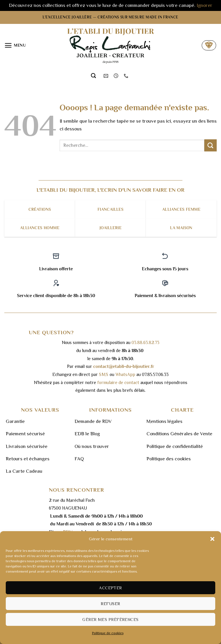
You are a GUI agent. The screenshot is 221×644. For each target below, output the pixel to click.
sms (104, 374)
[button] (212, 539)
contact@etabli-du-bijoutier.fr (124, 366)
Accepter (110, 588)
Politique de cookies (108, 633)
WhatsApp (125, 374)
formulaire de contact (118, 382)
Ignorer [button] (204, 5)
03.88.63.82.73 (145, 342)
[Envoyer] (210, 145)
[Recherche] (93, 76)
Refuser (110, 604)
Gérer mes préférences (110, 619)
